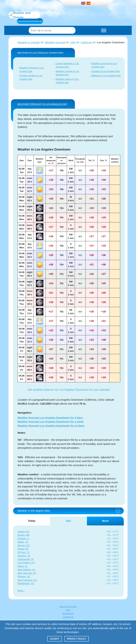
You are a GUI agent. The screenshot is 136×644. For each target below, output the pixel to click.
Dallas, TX (23, 542)
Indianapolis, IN (25, 559)
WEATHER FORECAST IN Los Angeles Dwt (42, 104)
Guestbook (68, 613)
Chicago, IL (23, 538)
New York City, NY (27, 573)
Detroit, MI (23, 549)
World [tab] (105, 521)
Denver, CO (24, 545)
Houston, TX (24, 556)
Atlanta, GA (23, 532)
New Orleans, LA (26, 570)
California (86, 42)
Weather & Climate (29, 42)
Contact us (68, 617)
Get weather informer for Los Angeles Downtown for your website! (69, 390)
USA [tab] (68, 521)
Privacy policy (77, 639)
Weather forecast (55, 42)
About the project (68, 606)
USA (73, 42)
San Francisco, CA (27, 580)
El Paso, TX (24, 552)
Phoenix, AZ (24, 576)
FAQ (68, 610)
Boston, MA (23, 535)
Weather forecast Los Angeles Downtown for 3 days (50, 418)
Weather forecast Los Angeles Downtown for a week (50, 421)
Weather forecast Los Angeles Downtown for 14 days (51, 426)
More (20, 590)
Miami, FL (23, 566)
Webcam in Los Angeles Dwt (106, 76)
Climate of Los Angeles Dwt (105, 71)
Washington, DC (26, 583)
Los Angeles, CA (26, 563)
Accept (54, 639)
